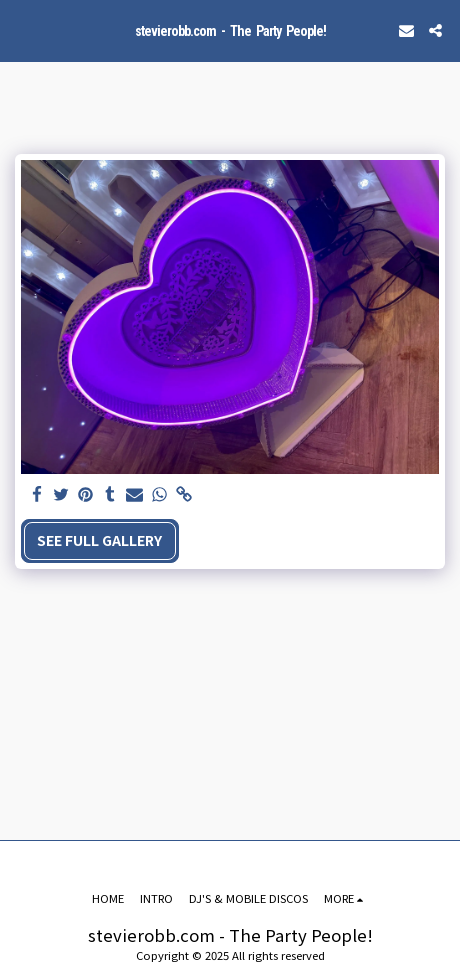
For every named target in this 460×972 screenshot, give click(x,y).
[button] (22, 29)
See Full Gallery (99, 540)
